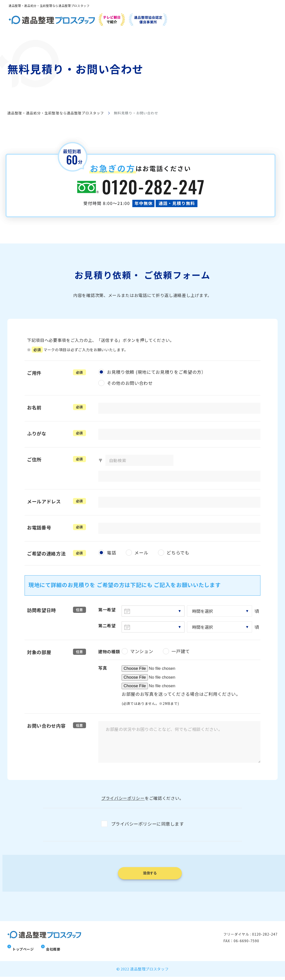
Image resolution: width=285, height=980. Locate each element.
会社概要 (55, 952)
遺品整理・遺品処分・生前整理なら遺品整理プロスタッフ (56, 113)
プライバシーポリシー (123, 798)
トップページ (24, 952)
